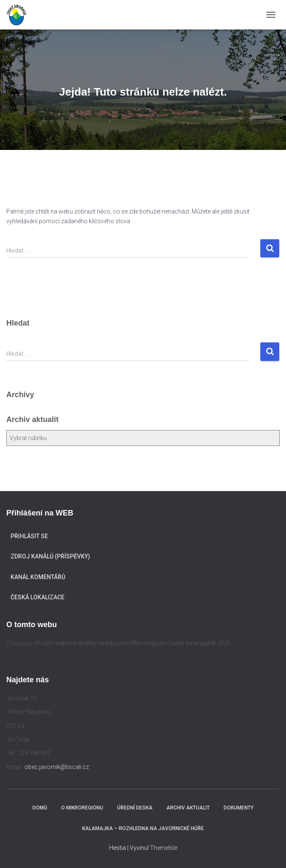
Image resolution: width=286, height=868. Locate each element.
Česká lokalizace (37, 597)
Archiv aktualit (188, 808)
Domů (40, 808)
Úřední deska (135, 808)
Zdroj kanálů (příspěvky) (50, 556)
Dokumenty (239, 808)
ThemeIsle (164, 848)
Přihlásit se (29, 536)
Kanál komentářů (38, 577)
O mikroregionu (82, 808)
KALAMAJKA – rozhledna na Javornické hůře (143, 828)
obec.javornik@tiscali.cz (57, 767)
